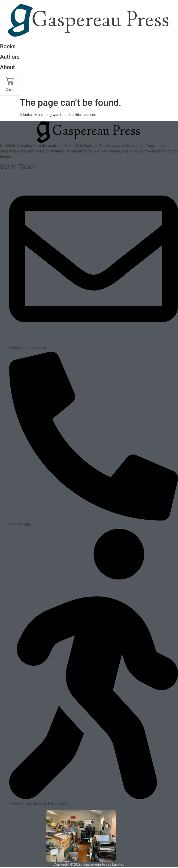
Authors (10, 57)
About (7, 67)
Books (8, 46)
